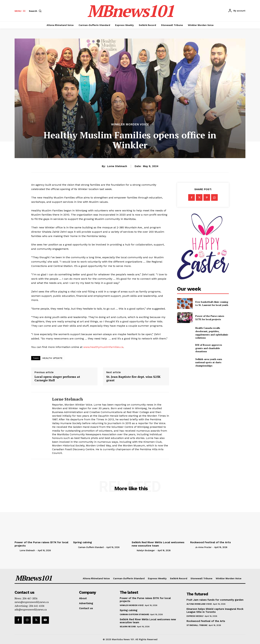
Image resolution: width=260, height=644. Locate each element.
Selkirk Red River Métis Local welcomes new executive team (158, 544)
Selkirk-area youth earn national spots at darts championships (209, 362)
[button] (36, 11)
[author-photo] (17, 550)
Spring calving (82, 542)
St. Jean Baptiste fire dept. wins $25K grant (133, 379)
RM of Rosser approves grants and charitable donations (209, 348)
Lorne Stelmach (117, 166)
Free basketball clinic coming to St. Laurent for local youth (212, 303)
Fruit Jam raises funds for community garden (215, 600)
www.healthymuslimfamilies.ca (103, 347)
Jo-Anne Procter (203, 547)
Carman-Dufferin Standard (91, 547)
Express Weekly (195, 616)
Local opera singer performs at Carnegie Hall (57, 379)
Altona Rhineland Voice (199, 604)
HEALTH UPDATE (53, 358)
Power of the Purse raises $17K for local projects (210, 318)
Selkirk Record (128, 627)
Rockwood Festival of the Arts (211, 542)
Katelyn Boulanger (146, 550)
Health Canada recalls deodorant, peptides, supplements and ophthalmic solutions (212, 333)
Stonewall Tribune (197, 625)
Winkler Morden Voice (130, 124)
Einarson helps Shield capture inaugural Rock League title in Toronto (215, 610)
